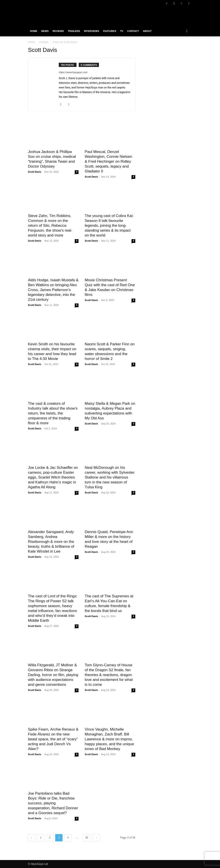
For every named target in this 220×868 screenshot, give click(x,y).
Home (34, 31)
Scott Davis (35, 172)
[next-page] (96, 838)
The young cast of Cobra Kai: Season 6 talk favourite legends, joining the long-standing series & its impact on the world (109, 226)
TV (122, 31)
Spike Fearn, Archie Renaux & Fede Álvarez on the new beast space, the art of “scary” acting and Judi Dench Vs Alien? (53, 739)
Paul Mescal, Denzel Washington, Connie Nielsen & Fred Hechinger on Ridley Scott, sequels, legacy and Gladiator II (108, 161)
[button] (187, 31)
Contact (133, 31)
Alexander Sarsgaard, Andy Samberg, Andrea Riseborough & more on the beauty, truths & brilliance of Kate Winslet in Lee (51, 542)
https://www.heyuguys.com (73, 72)
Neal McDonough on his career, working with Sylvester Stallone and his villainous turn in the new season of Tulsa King (110, 477)
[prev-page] (32, 838)
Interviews (92, 31)
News (45, 31)
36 (87, 838)
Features (110, 31)
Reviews (58, 31)
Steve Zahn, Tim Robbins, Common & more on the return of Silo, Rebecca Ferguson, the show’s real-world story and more (50, 226)
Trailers (74, 31)
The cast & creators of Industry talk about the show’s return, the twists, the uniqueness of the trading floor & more (53, 413)
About (147, 31)
